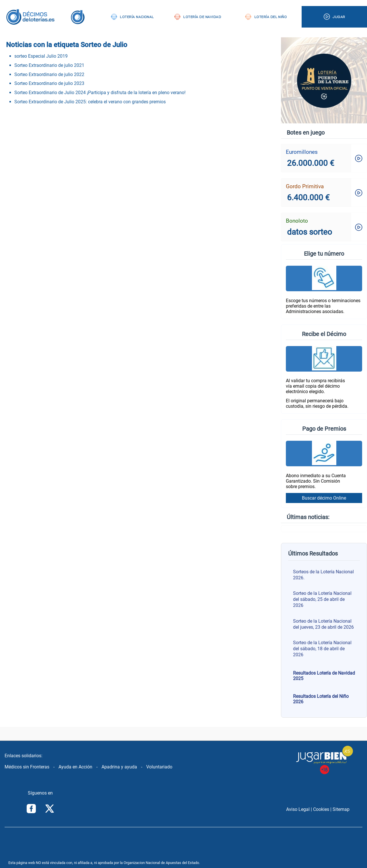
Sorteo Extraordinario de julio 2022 (49, 74)
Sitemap (341, 809)
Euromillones (302, 152)
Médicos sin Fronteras (27, 767)
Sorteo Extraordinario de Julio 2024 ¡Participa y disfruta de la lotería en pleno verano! (100, 93)
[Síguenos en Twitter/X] (50, 809)
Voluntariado (159, 767)
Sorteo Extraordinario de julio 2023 (49, 83)
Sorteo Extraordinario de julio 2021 (49, 65)
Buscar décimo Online (324, 498)
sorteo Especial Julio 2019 (41, 56)
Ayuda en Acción (75, 767)
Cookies (321, 809)
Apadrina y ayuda (119, 767)
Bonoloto (297, 221)
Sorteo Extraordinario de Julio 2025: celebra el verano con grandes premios (90, 102)
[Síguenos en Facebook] (31, 809)
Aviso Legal (298, 809)
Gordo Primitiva (305, 186)
